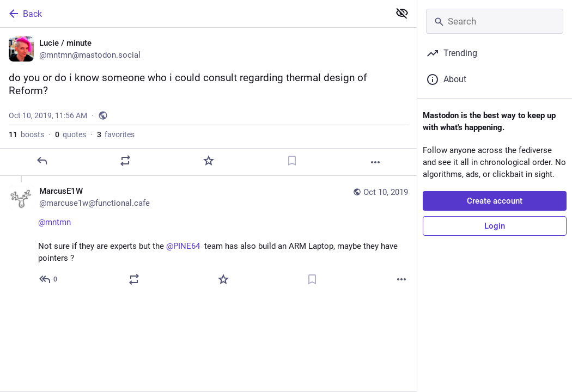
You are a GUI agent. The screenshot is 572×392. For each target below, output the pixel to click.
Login (495, 226)
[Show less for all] (402, 13)
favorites (116, 134)
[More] (375, 162)
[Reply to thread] (49, 279)
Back (25, 14)
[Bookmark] (292, 161)
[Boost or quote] (125, 161)
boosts (26, 134)
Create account (495, 201)
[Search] (495, 21)
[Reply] (42, 161)
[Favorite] (209, 161)
